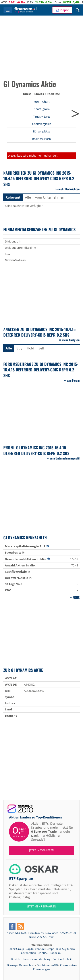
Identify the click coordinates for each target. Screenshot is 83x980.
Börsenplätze (42, 131)
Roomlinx (55, 953)
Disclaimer (43, 965)
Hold (30, 348)
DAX (37, 2)
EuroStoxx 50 (36, 933)
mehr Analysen (71, 340)
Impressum (30, 959)
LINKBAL (43, 953)
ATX (11, 2)
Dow (64, 2)
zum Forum (73, 380)
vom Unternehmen (50, 197)
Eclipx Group (16, 949)
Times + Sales (42, 116)
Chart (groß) (42, 109)
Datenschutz (27, 965)
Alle (28, 197)
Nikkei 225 (35, 937)
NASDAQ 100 (68, 933)
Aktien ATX (13, 933)
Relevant (13, 197)
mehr (76, 597)
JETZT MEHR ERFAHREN (41, 906)
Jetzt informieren (42, 850)
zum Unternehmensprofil (65, 458)
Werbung (45, 959)
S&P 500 (48, 937)
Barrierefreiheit (62, 959)
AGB (55, 965)
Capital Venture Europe (40, 949)
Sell (41, 348)
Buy (19, 348)
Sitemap (12, 965)
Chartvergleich (42, 124)
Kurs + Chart (41, 102)
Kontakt (16, 959)
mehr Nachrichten (69, 189)
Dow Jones (52, 933)
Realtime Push (41, 139)
